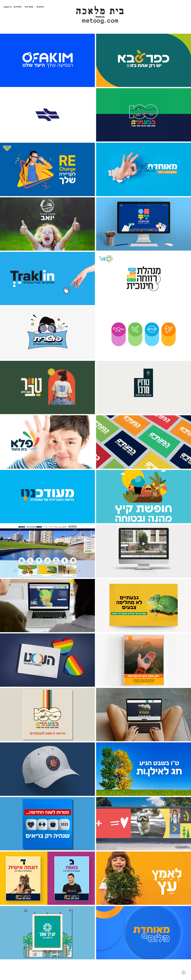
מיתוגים (40, 7)
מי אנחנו (8, 7)
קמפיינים (29, 7)
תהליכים (18, 7)
